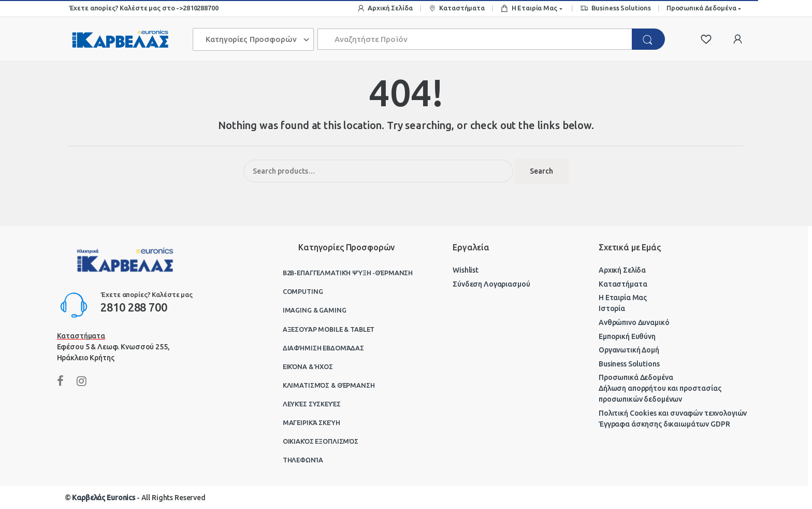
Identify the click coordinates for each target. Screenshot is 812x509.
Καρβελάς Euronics (104, 498)
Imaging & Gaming (315, 310)
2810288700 (201, 8)
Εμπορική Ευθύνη (627, 336)
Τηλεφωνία (303, 460)
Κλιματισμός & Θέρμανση (329, 385)
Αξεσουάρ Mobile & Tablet (329, 329)
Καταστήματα (456, 9)
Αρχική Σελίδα (385, 9)
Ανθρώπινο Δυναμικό (634, 322)
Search (541, 171)
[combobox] (475, 39)
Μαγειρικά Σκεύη (311, 422)
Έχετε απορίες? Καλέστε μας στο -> (126, 8)
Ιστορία (612, 308)
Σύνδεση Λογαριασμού (491, 284)
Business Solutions (615, 9)
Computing (303, 291)
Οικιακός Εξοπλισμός (321, 441)
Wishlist (466, 270)
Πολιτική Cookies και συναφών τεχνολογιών (673, 413)
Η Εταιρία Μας (529, 9)
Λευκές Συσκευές (312, 404)
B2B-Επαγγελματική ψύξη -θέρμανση (348, 273)
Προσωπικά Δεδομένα (701, 8)
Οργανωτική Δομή (629, 350)
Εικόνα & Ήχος (308, 366)
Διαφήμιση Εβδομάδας (323, 348)
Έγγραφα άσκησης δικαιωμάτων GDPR (664, 424)
